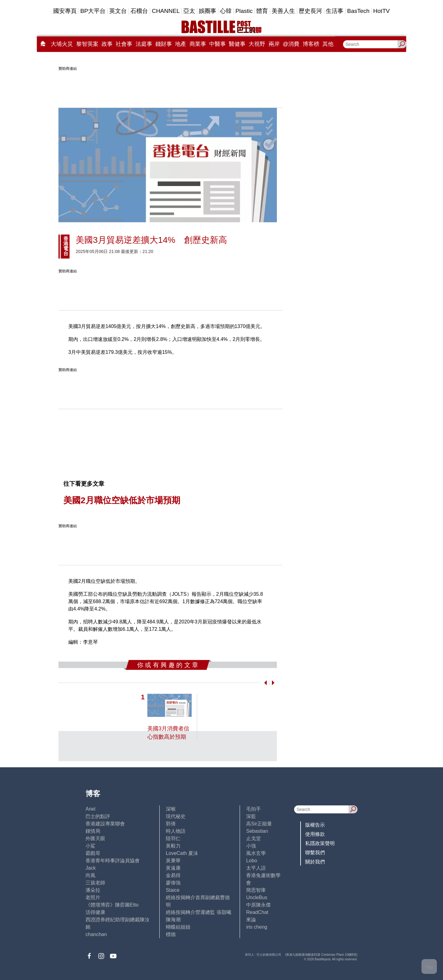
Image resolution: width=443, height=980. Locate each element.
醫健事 (237, 44)
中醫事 (218, 44)
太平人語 (256, 868)
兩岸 (274, 44)
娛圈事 (208, 11)
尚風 (90, 875)
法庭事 (144, 44)
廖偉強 (173, 883)
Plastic (244, 11)
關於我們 (315, 862)
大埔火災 (62, 44)
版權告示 (315, 825)
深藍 (251, 816)
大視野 (257, 44)
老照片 (93, 897)
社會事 (124, 44)
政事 (107, 44)
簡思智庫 (256, 890)
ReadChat (257, 912)
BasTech (358, 11)
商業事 (198, 44)
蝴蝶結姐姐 (178, 927)
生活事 (335, 11)
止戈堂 (253, 838)
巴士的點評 (98, 816)
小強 (251, 846)
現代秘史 (176, 816)
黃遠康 (173, 868)
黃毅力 (173, 846)
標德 (171, 934)
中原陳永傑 (258, 905)
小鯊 (90, 846)
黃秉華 (173, 861)
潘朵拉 (93, 890)
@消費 (291, 44)
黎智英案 (87, 44)
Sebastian (257, 831)
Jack (91, 868)
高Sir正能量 (259, 824)
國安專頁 (65, 11)
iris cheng (257, 927)
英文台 (118, 11)
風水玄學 (256, 853)
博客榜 (311, 44)
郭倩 (171, 824)
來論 (251, 920)
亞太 (189, 11)
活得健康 (95, 912)
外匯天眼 (95, 838)
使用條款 (315, 834)
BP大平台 (93, 11)
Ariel (90, 809)
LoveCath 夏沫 (182, 853)
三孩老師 (95, 883)
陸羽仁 (173, 838)
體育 (262, 11)
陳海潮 (173, 920)
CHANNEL (166, 11)
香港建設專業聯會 (105, 824)
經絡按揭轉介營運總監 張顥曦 (198, 912)
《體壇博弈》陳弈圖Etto (112, 905)
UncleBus (257, 897)
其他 (328, 44)
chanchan (96, 934)
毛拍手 (253, 809)
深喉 (171, 809)
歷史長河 (310, 11)
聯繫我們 (315, 853)
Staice (173, 890)
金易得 (173, 875)
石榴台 (139, 11)
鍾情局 (93, 831)
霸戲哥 (93, 853)
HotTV (381, 11)
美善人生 (283, 11)
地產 (181, 44)
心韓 (226, 11)
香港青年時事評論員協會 (113, 861)
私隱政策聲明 (320, 843)
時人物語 (176, 831)
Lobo (252, 861)
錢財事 (164, 44)
